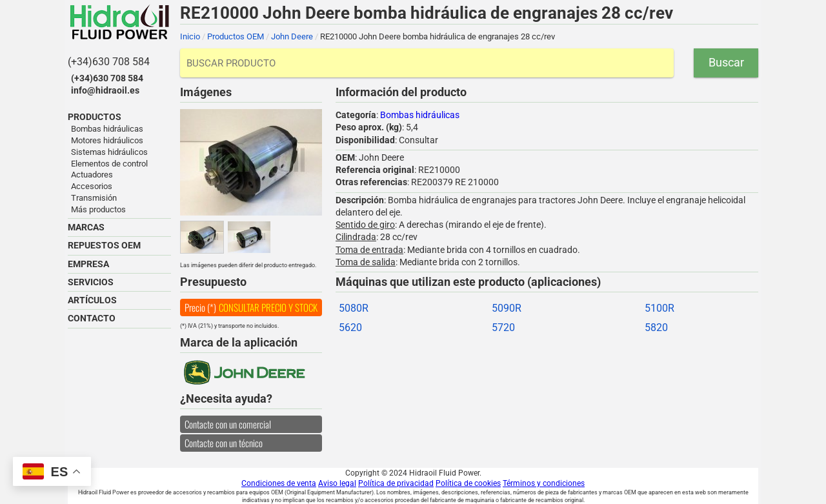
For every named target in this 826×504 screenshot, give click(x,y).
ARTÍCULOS (92, 300)
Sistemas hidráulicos (109, 152)
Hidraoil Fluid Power (119, 22)
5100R (660, 308)
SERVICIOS (91, 282)
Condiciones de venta (279, 483)
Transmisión (94, 198)
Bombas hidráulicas (107, 129)
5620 (350, 328)
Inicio (190, 36)
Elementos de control (109, 164)
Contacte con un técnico (224, 443)
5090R (507, 308)
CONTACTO (92, 318)
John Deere (292, 36)
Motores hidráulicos (107, 140)
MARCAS (86, 227)
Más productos (98, 209)
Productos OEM (236, 36)
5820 (656, 328)
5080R (354, 308)
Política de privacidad (396, 483)
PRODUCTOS (95, 117)
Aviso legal (337, 483)
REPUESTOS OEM (104, 245)
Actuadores (92, 175)
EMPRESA (88, 264)
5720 (503, 328)
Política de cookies (468, 483)
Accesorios (92, 186)
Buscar (726, 62)
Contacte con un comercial (228, 424)
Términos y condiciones (544, 483)
